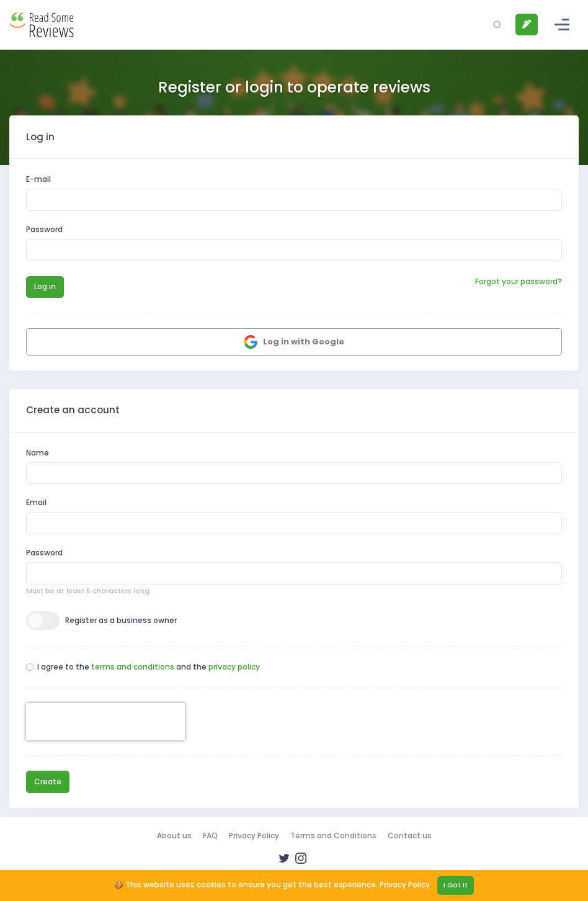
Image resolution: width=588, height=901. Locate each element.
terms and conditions (133, 667)
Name (38, 453)
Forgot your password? (519, 281)
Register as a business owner (121, 620)
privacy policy (234, 667)
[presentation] (105, 722)
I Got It (456, 885)
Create (48, 782)
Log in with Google (294, 342)
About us (174, 836)
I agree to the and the (149, 667)
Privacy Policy (254, 836)
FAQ (210, 836)
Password (44, 229)
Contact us (410, 836)
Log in (45, 286)
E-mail (38, 179)
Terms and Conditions (333, 836)
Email (36, 502)
